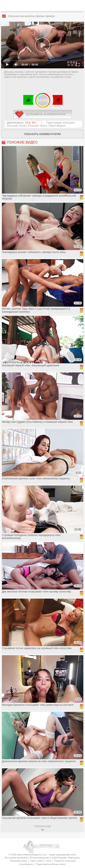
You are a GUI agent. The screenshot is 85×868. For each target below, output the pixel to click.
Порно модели (57, 126)
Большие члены (37, 126)
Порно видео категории (60, 123)
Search (78, 6)
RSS (49, 861)
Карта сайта (37, 861)
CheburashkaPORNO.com (44, 7)
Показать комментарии (42, 134)
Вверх (77, 811)
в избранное (43, 114)
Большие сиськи (17, 126)
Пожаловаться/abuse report (51, 864)
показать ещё (42, 826)
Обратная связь (18, 861)
